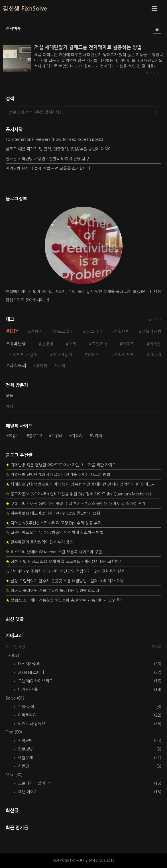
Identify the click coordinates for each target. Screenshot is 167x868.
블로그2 (35, 436)
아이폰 (155, 344)
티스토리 (18, 365)
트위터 (57, 436)
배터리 (155, 355)
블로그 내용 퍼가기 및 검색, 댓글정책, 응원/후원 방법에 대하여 (59, 149)
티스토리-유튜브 (36, 724)
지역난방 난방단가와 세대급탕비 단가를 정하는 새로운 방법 (58, 475)
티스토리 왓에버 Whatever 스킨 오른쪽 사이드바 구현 (54, 552)
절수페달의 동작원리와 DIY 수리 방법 (39, 542)
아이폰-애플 (32, 690)
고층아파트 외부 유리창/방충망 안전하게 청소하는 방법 (55, 532)
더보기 (154, 320)
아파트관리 (31, 715)
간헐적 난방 (124, 355)
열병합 (42, 366)
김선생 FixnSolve (25, 9)
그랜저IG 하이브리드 (39, 681)
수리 (72, 344)
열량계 (93, 355)
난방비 (47, 344)
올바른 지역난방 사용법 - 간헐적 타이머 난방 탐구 (47, 159)
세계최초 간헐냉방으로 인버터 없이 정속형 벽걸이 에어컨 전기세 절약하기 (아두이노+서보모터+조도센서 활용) (83, 484)
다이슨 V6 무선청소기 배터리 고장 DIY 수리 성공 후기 (53, 523)
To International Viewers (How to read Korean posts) (54, 139)
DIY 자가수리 (33, 664)
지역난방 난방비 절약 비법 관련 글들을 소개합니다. (49, 168)
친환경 (28, 766)
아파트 (128, 344)
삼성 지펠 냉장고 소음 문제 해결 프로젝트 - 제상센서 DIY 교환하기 (64, 562)
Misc (14, 775)
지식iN (77, 436)
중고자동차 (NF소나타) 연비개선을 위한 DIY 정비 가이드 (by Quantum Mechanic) (78, 494)
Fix (12, 655)
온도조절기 (64, 332)
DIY (14, 331)
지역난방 (18, 344)
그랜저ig (99, 344)
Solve (15, 698)
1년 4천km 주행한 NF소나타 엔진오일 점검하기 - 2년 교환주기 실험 (65, 571)
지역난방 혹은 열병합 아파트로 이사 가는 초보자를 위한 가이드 (61, 465)
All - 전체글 (15, 647)
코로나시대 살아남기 (39, 783)
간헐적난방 (151, 332)
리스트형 (157, 29)
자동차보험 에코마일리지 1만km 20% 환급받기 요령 (53, 513)
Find (14, 732)
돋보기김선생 (85, 861)
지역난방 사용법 (23, 355)
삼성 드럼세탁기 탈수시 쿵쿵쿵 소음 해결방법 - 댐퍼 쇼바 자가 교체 (65, 581)
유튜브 (14, 436)
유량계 (36, 332)
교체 (61, 366)
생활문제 (29, 758)
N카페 (97, 436)
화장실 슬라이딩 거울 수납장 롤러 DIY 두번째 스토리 (52, 591)
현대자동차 (62, 355)
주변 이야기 (32, 792)
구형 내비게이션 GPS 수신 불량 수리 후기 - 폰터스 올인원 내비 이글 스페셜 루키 (76, 504)
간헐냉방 (122, 332)
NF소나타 (94, 332)
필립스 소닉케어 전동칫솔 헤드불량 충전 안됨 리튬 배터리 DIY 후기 (65, 600)
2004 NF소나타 (35, 672)
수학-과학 (30, 707)
